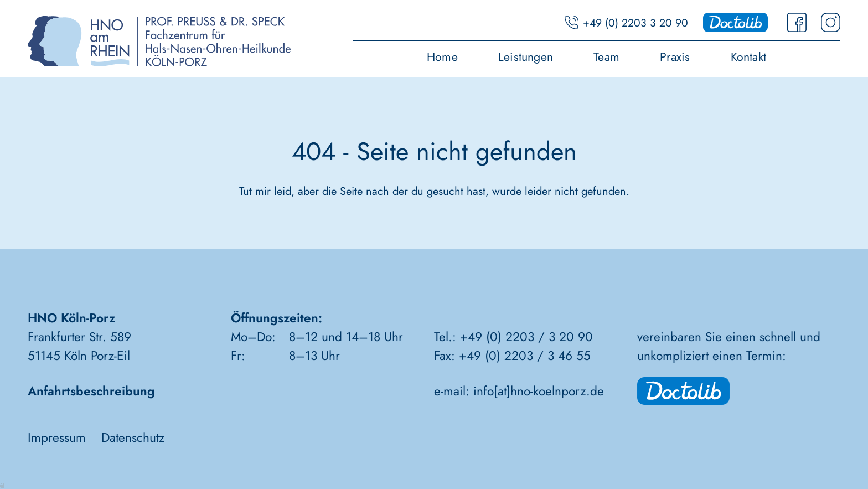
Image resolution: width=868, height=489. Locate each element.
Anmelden (3, 485)
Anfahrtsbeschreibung (91, 391)
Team (606, 58)
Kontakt (749, 58)
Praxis (675, 58)
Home (442, 58)
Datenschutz (133, 438)
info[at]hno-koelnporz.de (539, 391)
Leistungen (526, 58)
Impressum (57, 438)
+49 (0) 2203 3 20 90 (635, 23)
